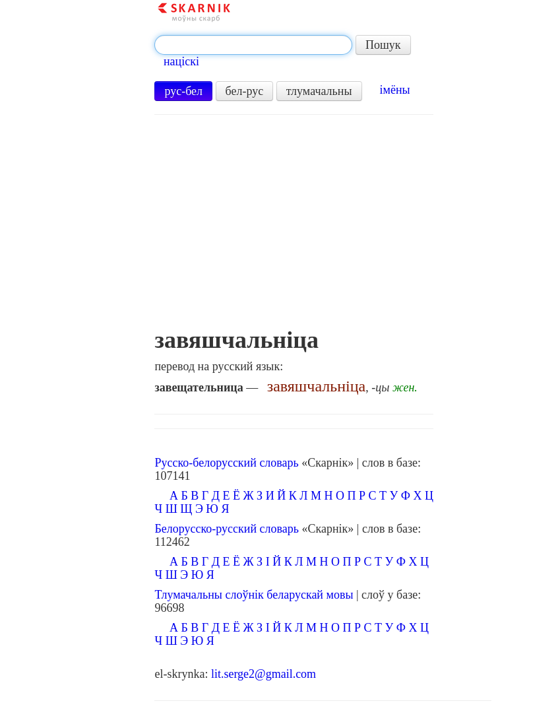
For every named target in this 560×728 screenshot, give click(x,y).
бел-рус (245, 91)
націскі (181, 61)
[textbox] (253, 45)
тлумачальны (319, 91)
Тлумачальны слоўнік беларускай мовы (254, 595)
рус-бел (183, 91)
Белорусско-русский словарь (227, 529)
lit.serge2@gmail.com (264, 674)
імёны (395, 90)
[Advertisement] (294, 228)
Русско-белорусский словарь (226, 463)
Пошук (383, 45)
